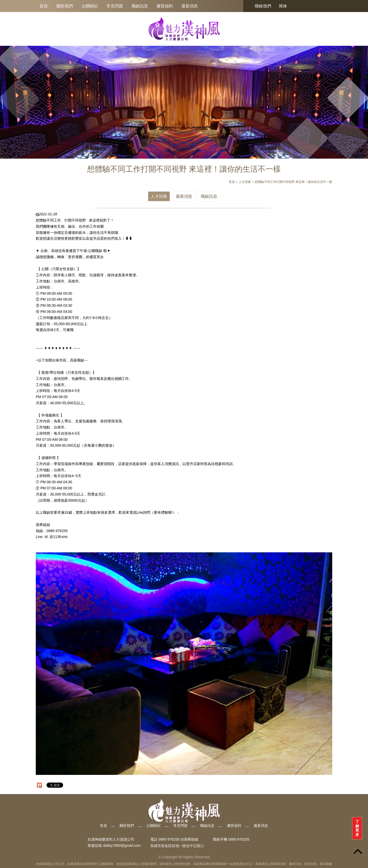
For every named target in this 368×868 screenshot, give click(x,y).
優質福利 (165, 6)
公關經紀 (90, 6)
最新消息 (190, 6)
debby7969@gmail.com (122, 846)
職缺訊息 (140, 6)
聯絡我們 (263, 6)
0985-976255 (239, 839)
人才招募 (159, 196)
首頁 (44, 6)
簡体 (283, 6)
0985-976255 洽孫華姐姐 (178, 839)
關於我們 (65, 6)
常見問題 (115, 6)
